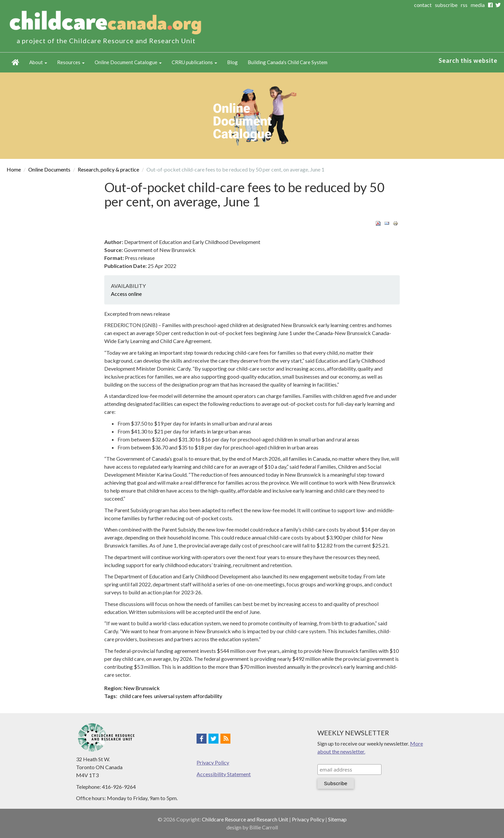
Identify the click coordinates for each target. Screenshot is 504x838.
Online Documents (49, 169)
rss (464, 5)
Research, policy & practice (108, 169)
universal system (173, 696)
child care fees (136, 696)
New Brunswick (142, 688)
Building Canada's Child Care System (288, 62)
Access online (126, 294)
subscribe (446, 5)
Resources (71, 62)
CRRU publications (194, 62)
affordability (208, 696)
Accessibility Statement (224, 774)
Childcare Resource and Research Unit (245, 819)
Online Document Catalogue (128, 62)
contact (423, 5)
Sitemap (337, 819)
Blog (232, 62)
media (478, 5)
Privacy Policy (213, 762)
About (38, 62)
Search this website (468, 60)
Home (15, 62)
